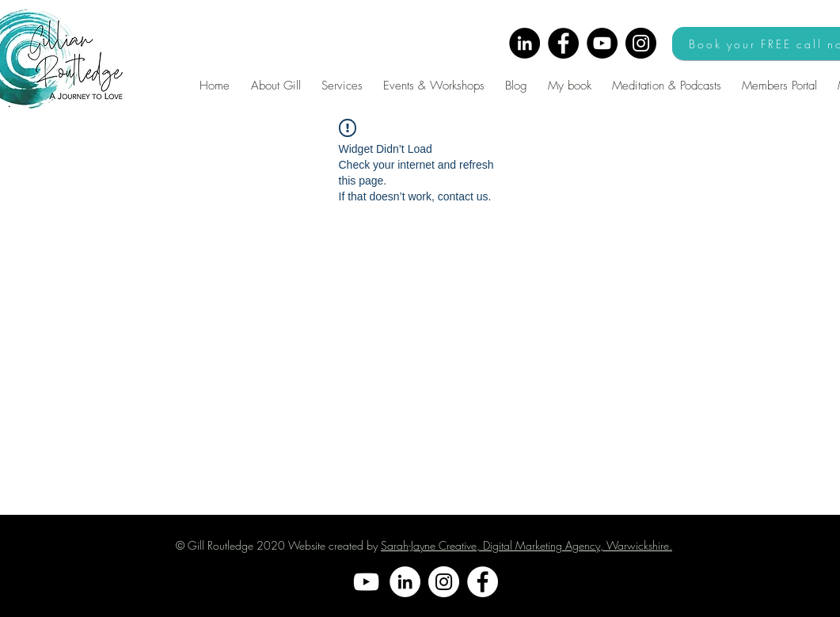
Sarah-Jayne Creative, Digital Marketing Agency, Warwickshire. (526, 545)
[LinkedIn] (525, 43)
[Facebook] (563, 43)
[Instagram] (641, 43)
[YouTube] (602, 43)
